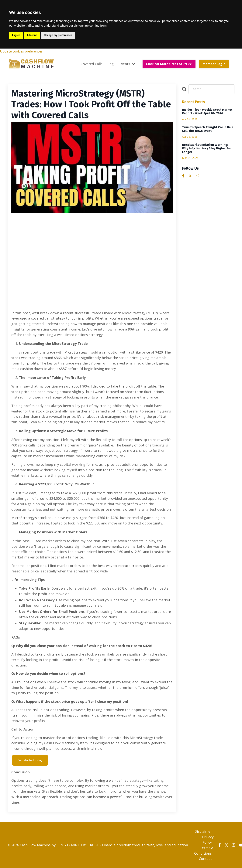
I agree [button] (16, 35)
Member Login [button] (214, 64)
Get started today (30, 760)
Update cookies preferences (23, 51)
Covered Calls (92, 64)
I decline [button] (32, 35)
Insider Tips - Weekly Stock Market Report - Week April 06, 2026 (207, 111)
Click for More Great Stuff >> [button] (169, 64)
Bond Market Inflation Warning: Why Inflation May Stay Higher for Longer (207, 148)
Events (127, 64)
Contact (205, 859)
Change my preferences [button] (58, 35)
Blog (110, 64)
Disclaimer (203, 831)
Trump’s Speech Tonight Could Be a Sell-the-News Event (208, 129)
